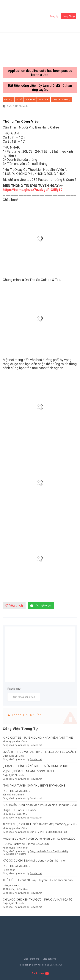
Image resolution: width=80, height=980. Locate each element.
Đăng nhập (69, 16)
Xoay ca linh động (61, 99)
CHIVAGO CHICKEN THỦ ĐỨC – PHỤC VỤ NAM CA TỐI (38, 900)
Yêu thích (14, 605)
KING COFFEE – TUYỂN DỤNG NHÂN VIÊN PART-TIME (38, 738)
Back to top (40, 974)
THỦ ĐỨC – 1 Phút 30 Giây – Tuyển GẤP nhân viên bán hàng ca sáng (38, 883)
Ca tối (19, 99)
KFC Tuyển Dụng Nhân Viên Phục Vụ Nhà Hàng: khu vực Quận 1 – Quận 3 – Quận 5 (40, 808)
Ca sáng (8, 99)
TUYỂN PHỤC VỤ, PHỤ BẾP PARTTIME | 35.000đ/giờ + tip (40, 824)
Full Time (30, 99)
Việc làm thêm (31, 959)
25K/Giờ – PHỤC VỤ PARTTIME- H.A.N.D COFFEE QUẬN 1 (39, 752)
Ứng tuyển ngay (41, 606)
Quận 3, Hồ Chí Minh (17, 106)
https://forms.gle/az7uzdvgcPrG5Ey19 (33, 190)
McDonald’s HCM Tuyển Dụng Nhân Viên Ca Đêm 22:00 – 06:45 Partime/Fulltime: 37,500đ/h (39, 841)
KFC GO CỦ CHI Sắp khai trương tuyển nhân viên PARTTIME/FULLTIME (35, 863)
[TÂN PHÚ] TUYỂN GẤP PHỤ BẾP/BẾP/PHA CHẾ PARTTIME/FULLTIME (34, 788)
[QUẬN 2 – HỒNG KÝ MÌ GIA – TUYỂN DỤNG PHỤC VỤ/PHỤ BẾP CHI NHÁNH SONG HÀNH (35, 769)
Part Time (44, 99)
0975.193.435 (56, 965)
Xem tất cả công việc (24, 697)
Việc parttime (50, 959)
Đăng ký (54, 16)
